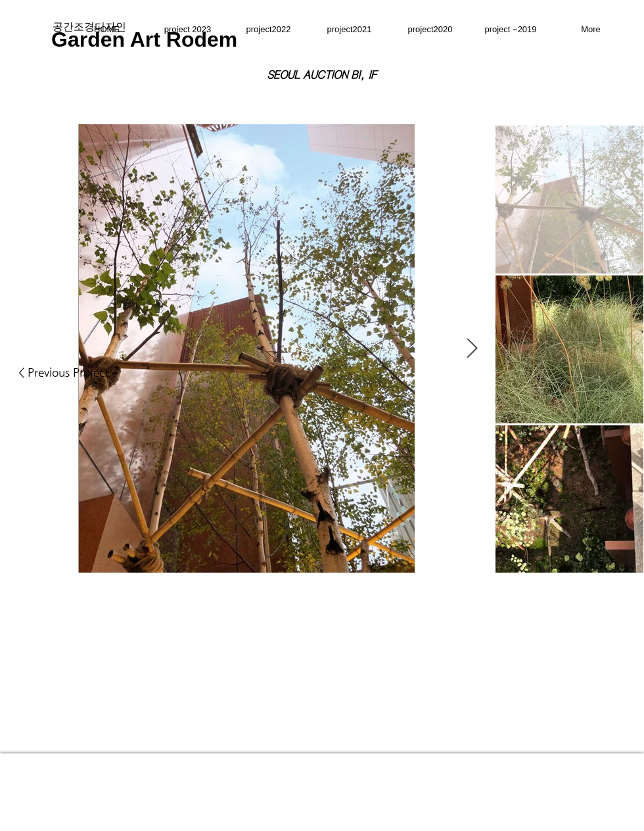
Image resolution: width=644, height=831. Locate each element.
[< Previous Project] (63, 373)
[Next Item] (472, 348)
